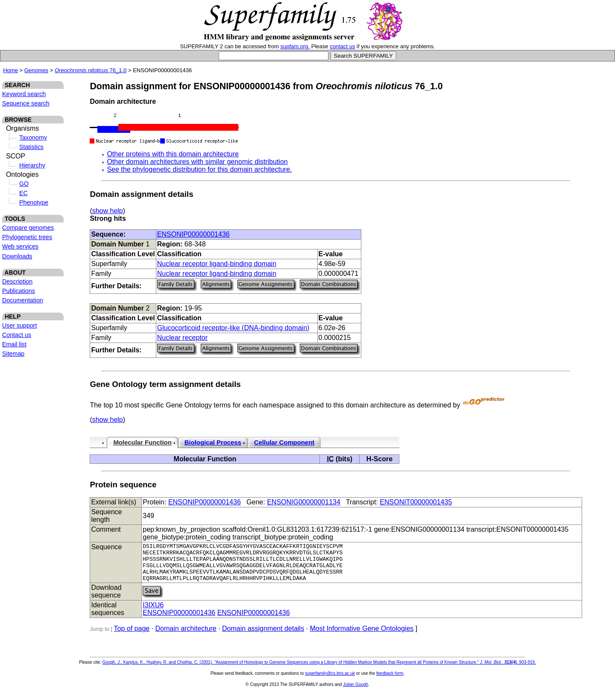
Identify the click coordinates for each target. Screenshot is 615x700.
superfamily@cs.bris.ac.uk (330, 681)
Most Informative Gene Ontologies (362, 636)
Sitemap (13, 354)
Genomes (36, 70)
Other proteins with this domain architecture (173, 154)
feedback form (390, 681)
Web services (20, 246)
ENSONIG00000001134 (304, 502)
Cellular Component (284, 442)
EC (23, 193)
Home (10, 70)
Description (17, 281)
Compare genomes (28, 228)
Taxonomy (33, 138)
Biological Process (213, 442)
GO (24, 184)
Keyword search (24, 94)
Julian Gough (356, 692)
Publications (19, 291)
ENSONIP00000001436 (193, 234)
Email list (14, 344)
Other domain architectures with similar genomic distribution (197, 162)
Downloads (17, 256)
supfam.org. (295, 46)
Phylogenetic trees (27, 237)
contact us (342, 46)
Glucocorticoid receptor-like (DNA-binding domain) (233, 328)
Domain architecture (186, 636)
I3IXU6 (153, 613)
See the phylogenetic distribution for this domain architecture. (199, 169)
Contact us (17, 335)
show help (108, 211)
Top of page (132, 636)
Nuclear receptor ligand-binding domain (217, 264)
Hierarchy (32, 165)
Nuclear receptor (182, 338)
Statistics (31, 147)
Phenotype (34, 202)
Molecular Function (142, 442)
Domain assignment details (263, 636)
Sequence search (26, 103)
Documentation (23, 300)
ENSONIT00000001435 (416, 502)
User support (20, 325)
